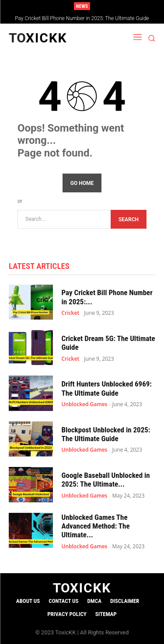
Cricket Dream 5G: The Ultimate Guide (108, 343)
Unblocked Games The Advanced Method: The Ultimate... (96, 526)
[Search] (129, 219)
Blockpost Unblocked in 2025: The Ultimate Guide (106, 434)
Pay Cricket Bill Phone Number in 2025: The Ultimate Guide (82, 18)
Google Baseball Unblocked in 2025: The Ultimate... (106, 480)
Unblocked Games (85, 404)
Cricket (71, 313)
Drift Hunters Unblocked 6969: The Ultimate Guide (107, 388)
